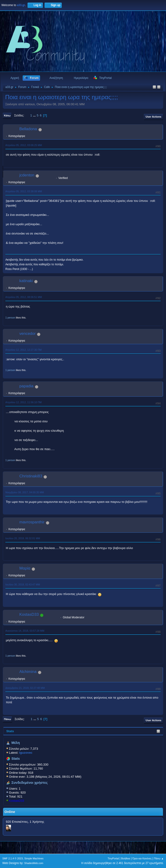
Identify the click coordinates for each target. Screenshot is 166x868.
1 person (10, 318)
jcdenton (27, 175)
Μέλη (16, 743)
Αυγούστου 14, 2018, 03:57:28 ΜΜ (25, 631)
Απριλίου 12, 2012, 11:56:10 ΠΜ (24, 402)
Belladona (28, 129)
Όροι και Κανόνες (142, 858)
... (35, 115)
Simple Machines (34, 858)
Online (10, 812)
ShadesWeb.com (34, 863)
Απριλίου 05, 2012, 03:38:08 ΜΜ (24, 191)
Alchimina (28, 672)
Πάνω (7, 719)
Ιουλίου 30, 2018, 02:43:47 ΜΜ (23, 584)
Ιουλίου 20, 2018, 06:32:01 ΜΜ (23, 538)
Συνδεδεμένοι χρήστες (30, 783)
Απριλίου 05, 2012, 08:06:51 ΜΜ (24, 297)
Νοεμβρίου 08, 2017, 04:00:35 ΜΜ (25, 492)
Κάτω (7, 115)
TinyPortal (113, 858)
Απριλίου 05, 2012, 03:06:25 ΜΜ (24, 145)
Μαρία (25, 568)
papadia (26, 386)
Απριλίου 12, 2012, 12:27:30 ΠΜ (24, 350)
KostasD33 (16, 801)
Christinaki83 (31, 476)
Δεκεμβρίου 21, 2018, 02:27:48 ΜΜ (25, 688)
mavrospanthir (32, 522)
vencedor (28, 334)
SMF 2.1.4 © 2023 (13, 858)
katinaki (26, 281)
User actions (154, 117)
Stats (10, 731)
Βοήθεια (126, 858)
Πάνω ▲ (159, 858)
